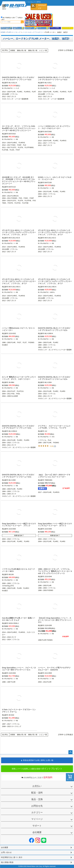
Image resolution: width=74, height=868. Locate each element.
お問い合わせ (6, 852)
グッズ (43, 28)
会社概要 (37, 832)
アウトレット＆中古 (55, 28)
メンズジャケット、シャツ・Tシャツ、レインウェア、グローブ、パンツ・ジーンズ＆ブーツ (19, 28)
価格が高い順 (22, 50)
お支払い (37, 786)
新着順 (13, 50)
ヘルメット (31, 28)
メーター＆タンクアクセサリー (33, 32)
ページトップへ (70, 752)
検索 (22, 22)
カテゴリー (37, 812)
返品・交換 (37, 799)
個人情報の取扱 (7, 862)
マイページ (37, 819)
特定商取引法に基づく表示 (12, 857)
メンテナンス (7, 28)
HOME (3, 32)
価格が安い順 (33, 50)
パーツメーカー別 (68, 28)
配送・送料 (37, 793)
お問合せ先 (37, 806)
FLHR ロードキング (14, 32)
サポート (37, 826)
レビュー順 (43, 50)
